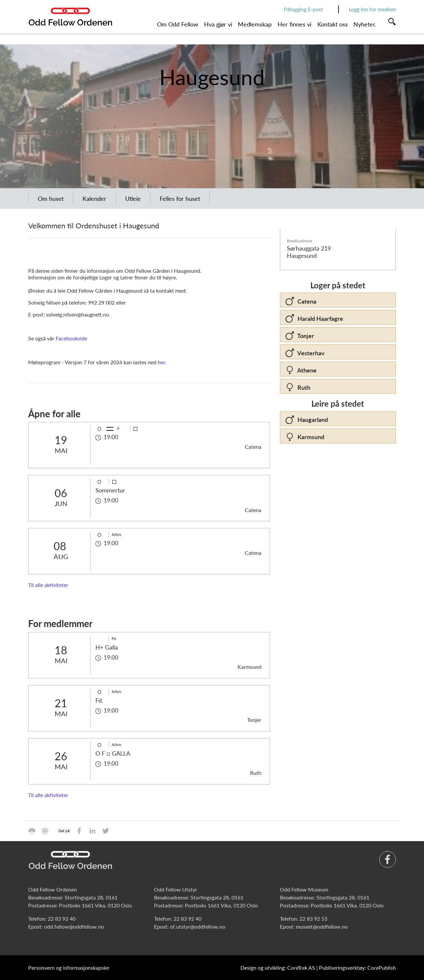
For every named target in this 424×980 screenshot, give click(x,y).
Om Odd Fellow (178, 24)
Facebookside (71, 338)
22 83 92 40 (62, 919)
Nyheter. (365, 24)
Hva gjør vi (218, 24)
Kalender (94, 199)
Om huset (51, 199)
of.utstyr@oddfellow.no (198, 926)
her (161, 362)
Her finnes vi (294, 24)
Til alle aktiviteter (48, 585)
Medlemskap (255, 24)
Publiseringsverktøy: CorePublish (357, 968)
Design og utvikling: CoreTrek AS (278, 968)
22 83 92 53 (313, 919)
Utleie (133, 199)
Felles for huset (180, 199)
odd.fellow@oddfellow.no (74, 926)
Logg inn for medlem (372, 9)
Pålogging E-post (303, 9)
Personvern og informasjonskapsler (69, 968)
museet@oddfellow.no (322, 926)
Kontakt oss (333, 24)
